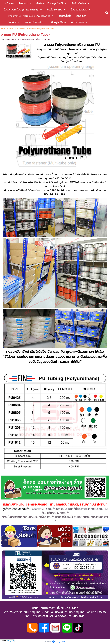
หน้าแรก (4, 28)
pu (49, 39)
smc (19, 39)
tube (38, 39)
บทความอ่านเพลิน (17, 28)
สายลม (44, 39)
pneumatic (11, 39)
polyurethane (28, 39)
